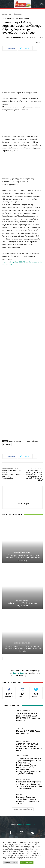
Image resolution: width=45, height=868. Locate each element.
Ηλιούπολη (7, 444)
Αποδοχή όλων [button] (27, 862)
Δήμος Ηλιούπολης (15, 14)
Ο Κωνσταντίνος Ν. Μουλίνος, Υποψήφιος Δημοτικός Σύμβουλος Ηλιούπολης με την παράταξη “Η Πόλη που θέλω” (34, 475)
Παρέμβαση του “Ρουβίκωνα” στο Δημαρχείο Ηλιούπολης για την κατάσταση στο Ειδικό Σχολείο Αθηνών (29, 785)
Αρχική (5, 14)
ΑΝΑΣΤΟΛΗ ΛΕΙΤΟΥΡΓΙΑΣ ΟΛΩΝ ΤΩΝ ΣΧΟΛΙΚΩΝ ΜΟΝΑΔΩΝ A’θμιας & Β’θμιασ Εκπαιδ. (22, 649)
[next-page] (8, 659)
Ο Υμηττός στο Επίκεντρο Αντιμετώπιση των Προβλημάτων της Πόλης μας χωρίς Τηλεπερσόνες (12, 474)
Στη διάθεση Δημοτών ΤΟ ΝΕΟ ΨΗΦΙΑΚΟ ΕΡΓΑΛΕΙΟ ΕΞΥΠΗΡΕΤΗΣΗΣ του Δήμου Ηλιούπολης (22, 558)
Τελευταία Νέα (24, 18)
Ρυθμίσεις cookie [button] (11, 862)
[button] (41, 4)
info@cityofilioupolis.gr (27, 824)
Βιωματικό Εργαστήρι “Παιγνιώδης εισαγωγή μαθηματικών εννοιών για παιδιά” (28, 800)
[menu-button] (4, 4)
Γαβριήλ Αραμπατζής (16, 441)
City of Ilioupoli (15, 37)
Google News (19, 673)
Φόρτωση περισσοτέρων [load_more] (23, 809)
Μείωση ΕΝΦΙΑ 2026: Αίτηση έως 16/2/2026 (22, 604)
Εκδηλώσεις (20, 794)
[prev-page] (4, 659)
